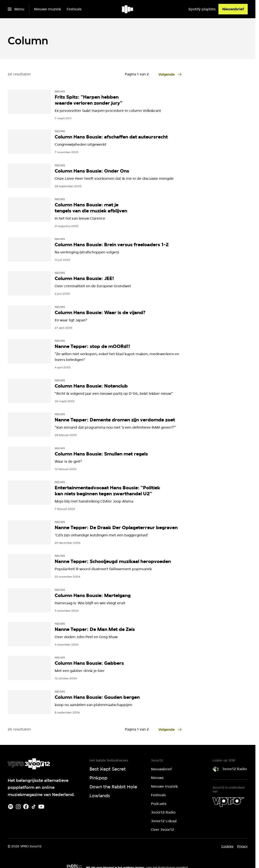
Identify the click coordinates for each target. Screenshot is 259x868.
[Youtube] (41, 807)
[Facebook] (26, 807)
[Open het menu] (16, 9)
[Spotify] (11, 807)
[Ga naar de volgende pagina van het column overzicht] (170, 74)
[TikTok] (34, 807)
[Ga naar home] (128, 9)
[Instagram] (18, 807)
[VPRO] (228, 802)
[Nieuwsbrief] (233, 9)
